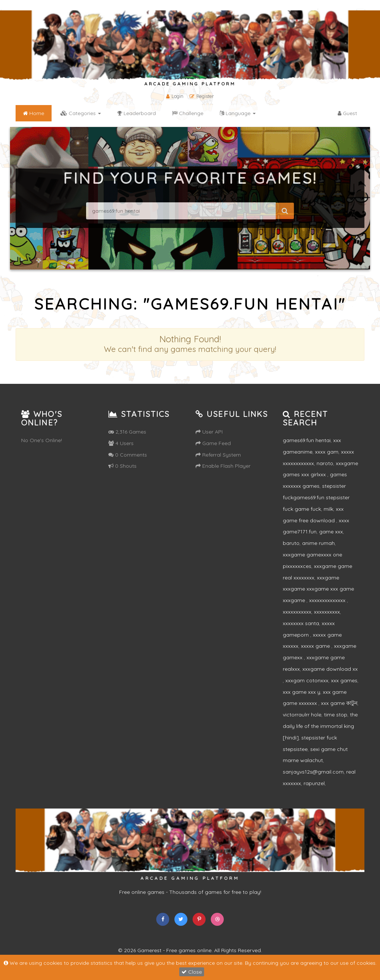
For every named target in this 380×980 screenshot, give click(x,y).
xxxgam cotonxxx (307, 680)
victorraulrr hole (302, 715)
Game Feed (213, 443)
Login (175, 96)
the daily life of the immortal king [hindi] (320, 726)
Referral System (218, 455)
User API (209, 432)
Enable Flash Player (223, 466)
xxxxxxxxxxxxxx (328, 600)
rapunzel (314, 783)
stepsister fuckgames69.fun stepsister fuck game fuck (316, 497)
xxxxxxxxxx (327, 612)
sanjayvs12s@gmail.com (313, 772)
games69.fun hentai (307, 440)
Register (202, 96)
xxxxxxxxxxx (297, 612)
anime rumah (318, 543)
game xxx (331, 532)
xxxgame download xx (330, 669)
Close (192, 972)
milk (328, 509)
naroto (325, 463)
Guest (347, 113)
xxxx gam (327, 452)
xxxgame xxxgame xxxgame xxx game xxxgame (318, 589)
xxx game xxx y (302, 692)
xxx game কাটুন (339, 703)
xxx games (344, 680)
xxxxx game (316, 646)
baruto (291, 543)
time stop (336, 715)
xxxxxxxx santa (301, 623)
